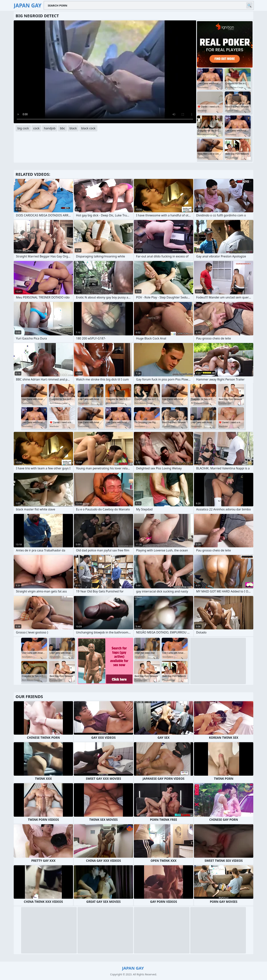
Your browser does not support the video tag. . (105, 72)
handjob (50, 128)
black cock (88, 128)
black (73, 128)
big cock (23, 128)
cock (37, 128)
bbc (62, 128)
